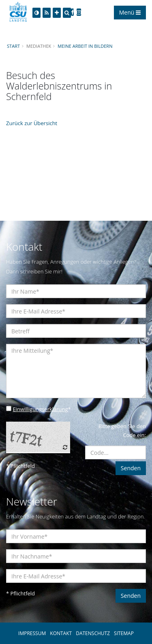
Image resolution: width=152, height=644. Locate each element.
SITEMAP (124, 633)
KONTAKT (61, 633)
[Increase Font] (57, 13)
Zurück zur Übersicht (32, 123)
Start (13, 46)
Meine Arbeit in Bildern (85, 46)
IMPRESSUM (32, 633)
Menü (130, 12)
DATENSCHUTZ (93, 633)
